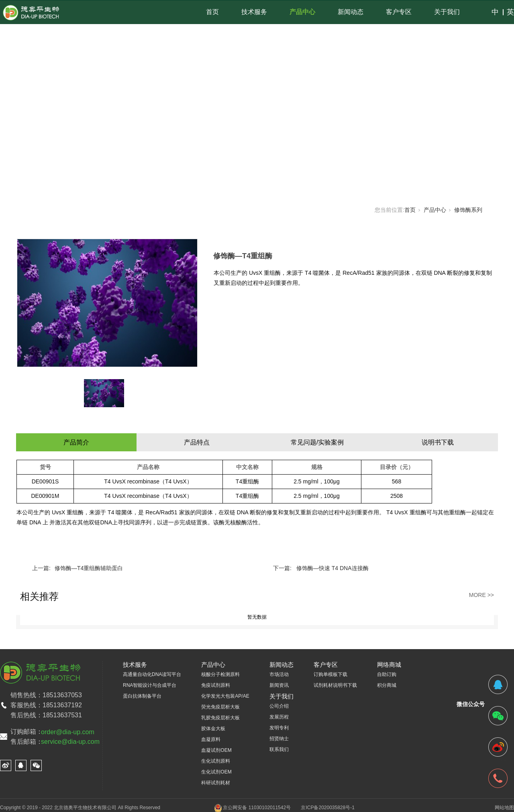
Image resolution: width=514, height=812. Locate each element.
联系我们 (279, 749)
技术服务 (254, 12)
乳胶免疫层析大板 (220, 718)
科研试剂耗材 (216, 783)
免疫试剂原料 (216, 685)
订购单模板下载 (330, 674)
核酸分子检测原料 (220, 674)
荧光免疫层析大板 (220, 707)
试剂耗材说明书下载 (335, 685)
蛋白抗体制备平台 (142, 696)
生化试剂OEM (216, 772)
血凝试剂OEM (216, 750)
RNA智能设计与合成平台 (150, 685)
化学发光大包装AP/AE (225, 696)
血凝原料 (211, 739)
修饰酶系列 (468, 210)
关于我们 (447, 12)
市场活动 (279, 674)
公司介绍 (279, 706)
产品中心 (302, 12)
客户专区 (399, 12)
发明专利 (279, 728)
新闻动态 (351, 12)
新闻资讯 (279, 685)
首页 (212, 12)
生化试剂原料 (216, 761)
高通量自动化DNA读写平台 (152, 674)
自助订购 (387, 674)
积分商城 (387, 685)
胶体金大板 (213, 729)
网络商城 (389, 665)
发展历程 (279, 717)
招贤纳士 (279, 739)
